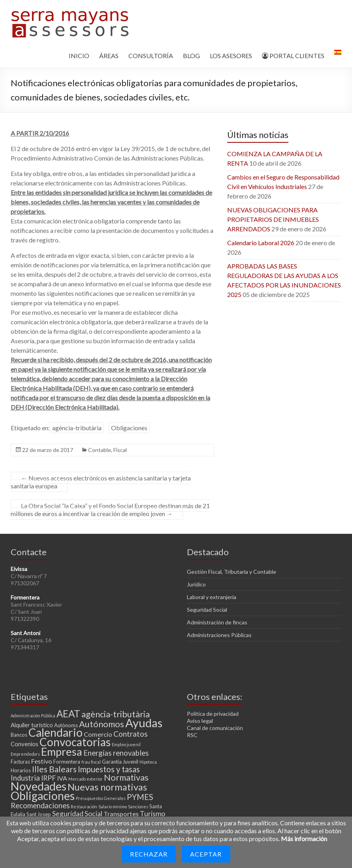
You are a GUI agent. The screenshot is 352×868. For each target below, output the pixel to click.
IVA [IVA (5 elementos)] (62, 778)
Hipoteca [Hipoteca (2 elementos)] (148, 762)
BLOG (191, 56)
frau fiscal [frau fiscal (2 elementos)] (91, 762)
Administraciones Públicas (219, 635)
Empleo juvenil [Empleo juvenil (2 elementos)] (126, 744)
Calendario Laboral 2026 (261, 243)
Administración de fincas (217, 622)
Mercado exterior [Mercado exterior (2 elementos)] (86, 779)
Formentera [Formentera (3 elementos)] (67, 762)
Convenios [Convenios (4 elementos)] (24, 744)
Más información (304, 839)
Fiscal (120, 450)
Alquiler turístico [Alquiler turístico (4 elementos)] (32, 725)
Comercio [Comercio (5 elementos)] (98, 734)
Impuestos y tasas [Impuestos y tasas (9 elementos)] (109, 769)
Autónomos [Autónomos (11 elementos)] (102, 724)
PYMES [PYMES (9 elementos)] (140, 797)
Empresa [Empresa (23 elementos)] (62, 752)
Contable (100, 450)
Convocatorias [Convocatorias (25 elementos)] (75, 742)
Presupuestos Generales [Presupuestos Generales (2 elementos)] (101, 798)
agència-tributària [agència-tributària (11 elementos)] (116, 714)
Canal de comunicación (215, 728)
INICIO (79, 56)
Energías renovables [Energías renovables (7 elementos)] (116, 753)
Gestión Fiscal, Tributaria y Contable (232, 572)
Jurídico (196, 584)
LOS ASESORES (231, 56)
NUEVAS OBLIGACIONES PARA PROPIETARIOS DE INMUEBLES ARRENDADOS (273, 219)
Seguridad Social (207, 610)
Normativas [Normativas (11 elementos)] (126, 777)
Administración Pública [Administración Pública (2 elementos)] (33, 716)
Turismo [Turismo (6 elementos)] (152, 814)
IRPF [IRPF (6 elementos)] (48, 778)
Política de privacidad (213, 714)
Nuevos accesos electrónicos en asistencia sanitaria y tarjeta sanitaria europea (101, 482)
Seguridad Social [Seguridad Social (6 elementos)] (77, 814)
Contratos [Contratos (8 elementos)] (131, 734)
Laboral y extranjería (212, 597)
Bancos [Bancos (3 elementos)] (19, 735)
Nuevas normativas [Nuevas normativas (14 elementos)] (107, 787)
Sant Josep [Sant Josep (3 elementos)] (39, 814)
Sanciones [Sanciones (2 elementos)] (138, 807)
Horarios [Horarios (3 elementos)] (21, 770)
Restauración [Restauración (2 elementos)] (84, 807)
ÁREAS (109, 56)
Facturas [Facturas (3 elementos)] (20, 762)
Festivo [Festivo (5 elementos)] (42, 761)
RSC (192, 735)
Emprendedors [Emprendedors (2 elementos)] (25, 754)
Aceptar (206, 854)
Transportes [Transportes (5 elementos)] (121, 814)
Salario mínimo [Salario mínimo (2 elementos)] (113, 807)
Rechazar (149, 854)
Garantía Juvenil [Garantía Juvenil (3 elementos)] (120, 762)
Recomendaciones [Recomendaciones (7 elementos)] (40, 806)
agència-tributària (77, 428)
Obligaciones (129, 428)
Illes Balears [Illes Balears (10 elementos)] (54, 769)
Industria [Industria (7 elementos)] (25, 778)
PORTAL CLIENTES (293, 56)
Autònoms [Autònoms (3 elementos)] (66, 725)
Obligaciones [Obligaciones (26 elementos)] (43, 796)
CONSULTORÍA (151, 56)
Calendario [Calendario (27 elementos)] (56, 732)
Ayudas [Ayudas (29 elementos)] (144, 723)
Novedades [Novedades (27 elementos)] (39, 786)
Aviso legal (200, 721)
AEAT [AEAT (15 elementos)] (68, 714)
